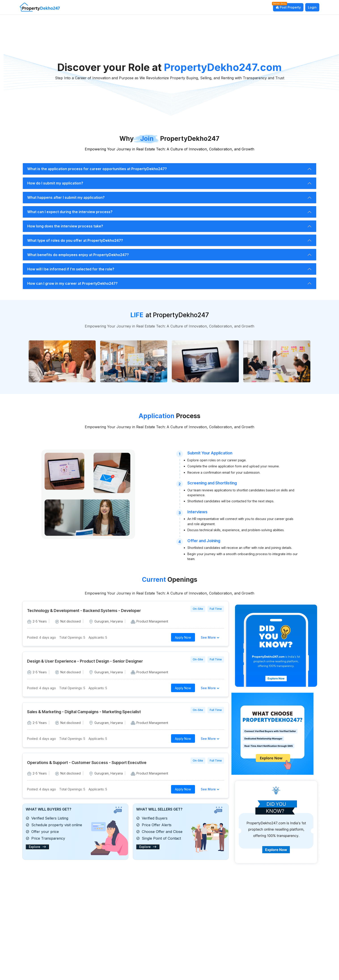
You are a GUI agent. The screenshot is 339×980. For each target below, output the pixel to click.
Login (312, 7)
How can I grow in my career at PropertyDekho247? (72, 283)
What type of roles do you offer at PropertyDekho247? (75, 240)
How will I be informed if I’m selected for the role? (71, 269)
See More (211, 637)
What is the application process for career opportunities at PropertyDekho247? (97, 169)
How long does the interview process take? (65, 226)
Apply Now (183, 637)
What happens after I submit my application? (66, 197)
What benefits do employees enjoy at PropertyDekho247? (78, 255)
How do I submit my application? (55, 183)
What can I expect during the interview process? (70, 212)
